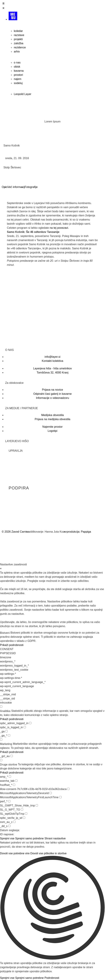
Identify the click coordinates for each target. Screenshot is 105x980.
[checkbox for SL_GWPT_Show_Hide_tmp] (37, 805)
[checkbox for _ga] (6, 731)
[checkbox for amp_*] (10, 777)
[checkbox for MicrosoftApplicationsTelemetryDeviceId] (51, 793)
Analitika (5, 711)
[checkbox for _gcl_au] (12, 756)
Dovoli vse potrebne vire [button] (15, 853)
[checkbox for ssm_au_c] (14, 822)
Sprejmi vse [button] (7, 838)
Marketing (6, 744)
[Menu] (56, 17)
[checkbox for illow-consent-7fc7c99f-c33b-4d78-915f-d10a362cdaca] (68, 789)
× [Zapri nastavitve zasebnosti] (1, 569)
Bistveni (5, 633)
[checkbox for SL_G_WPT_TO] (22, 809)
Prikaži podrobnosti (12, 645)
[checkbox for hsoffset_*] (14, 785)
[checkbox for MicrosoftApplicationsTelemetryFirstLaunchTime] (60, 797)
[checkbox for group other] (1, 760)
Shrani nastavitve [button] (55, 838)
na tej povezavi (59, 228)
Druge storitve (9, 765)
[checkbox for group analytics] (1, 707)
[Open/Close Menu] (52, 6)
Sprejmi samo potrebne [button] (29, 838)
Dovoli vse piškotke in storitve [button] (48, 853)
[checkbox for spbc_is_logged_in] (25, 727)
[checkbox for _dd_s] (9, 826)
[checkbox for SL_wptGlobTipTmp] (26, 814)
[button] (52, 908)
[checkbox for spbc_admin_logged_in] (30, 723)
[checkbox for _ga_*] (9, 735)
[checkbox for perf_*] (9, 801)
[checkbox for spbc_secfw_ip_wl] (24, 818)
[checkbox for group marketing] (1, 740)
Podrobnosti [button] (52, 978)
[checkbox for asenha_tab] (16, 781)
